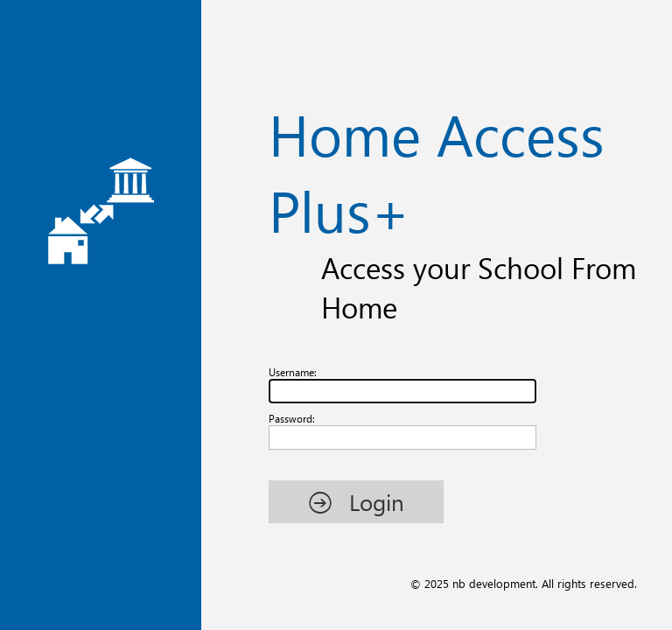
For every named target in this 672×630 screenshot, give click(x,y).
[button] (92, 254)
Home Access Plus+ (336, 55)
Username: (41, 112)
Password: (39, 167)
